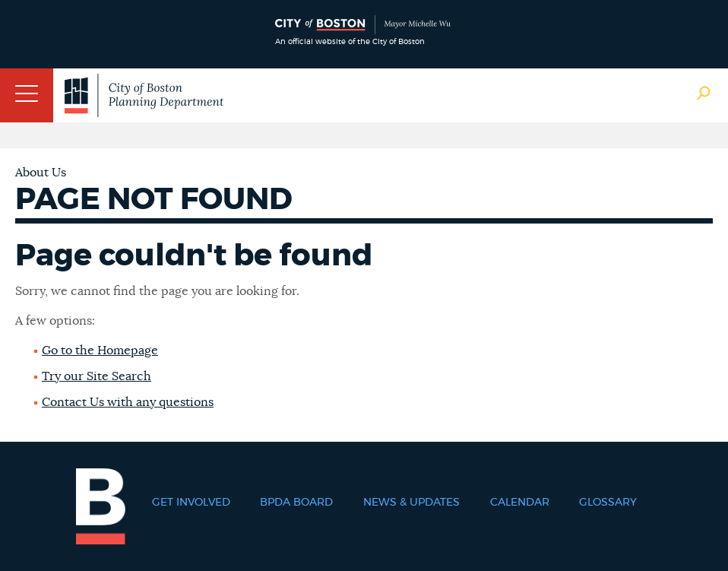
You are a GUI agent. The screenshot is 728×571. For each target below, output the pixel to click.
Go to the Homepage (100, 351)
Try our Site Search (97, 376)
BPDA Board (296, 503)
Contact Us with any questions (128, 402)
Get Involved (191, 503)
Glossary (608, 503)
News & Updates (411, 503)
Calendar (520, 503)
